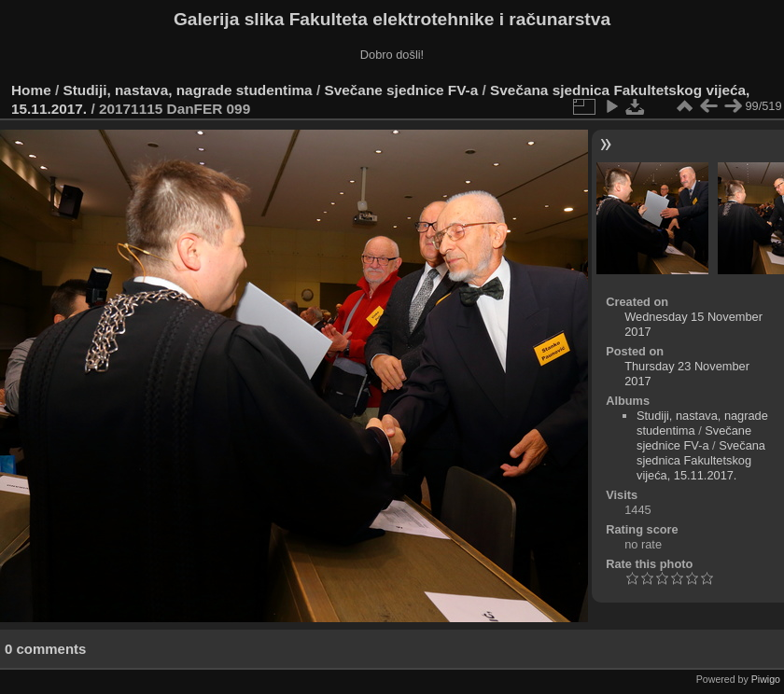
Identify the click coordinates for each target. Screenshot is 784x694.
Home (31, 90)
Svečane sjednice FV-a (401, 90)
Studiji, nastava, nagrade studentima (188, 90)
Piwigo (766, 679)
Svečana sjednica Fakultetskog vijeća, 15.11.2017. (701, 460)
